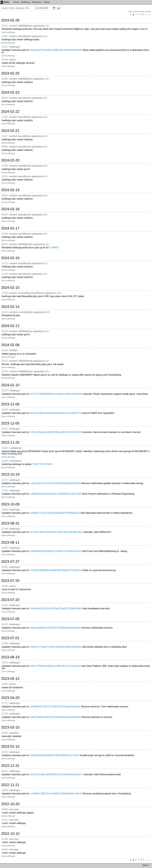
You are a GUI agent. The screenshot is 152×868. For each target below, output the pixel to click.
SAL (5, 2)
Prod (16, 2)
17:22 (5, 714)
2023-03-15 (10, 727)
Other (47, 2)
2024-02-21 (10, 131)
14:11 (5, 312)
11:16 (5, 274)
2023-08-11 (10, 542)
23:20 (5, 331)
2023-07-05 (10, 619)
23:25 (5, 752)
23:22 (5, 26)
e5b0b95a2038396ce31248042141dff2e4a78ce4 (56, 551)
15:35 (5, 567)
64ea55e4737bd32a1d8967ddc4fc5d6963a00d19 (56, 50)
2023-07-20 (10, 600)
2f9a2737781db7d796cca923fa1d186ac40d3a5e (56, 647)
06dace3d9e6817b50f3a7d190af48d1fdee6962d (56, 628)
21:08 (5, 529)
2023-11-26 (10, 442)
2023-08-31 (10, 523)
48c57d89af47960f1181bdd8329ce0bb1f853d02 (56, 717)
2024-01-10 (10, 385)
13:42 (5, 663)
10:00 (5, 60)
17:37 (5, 703)
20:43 (5, 850)
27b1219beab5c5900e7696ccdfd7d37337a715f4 (56, 432)
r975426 (48, 464)
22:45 (5, 605)
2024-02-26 (10, 20)
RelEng (25, 2)
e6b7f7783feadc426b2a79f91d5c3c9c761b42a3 (56, 666)
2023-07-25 (10, 581)
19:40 (5, 410)
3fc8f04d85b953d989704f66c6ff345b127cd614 (55, 755)
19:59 (5, 809)
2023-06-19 (10, 657)
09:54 (5, 196)
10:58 (5, 510)
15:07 (5, 36)
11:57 (5, 136)
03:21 (5, 771)
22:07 (5, 391)
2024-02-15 (10, 288)
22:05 (5, 79)
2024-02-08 (10, 345)
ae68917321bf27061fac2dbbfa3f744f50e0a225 (55, 513)
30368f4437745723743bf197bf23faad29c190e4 (55, 707)
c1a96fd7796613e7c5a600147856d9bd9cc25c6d (56, 794)
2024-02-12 (10, 326)
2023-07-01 (10, 638)
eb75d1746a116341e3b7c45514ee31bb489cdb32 (57, 532)
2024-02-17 (10, 228)
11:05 (5, 176)
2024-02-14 (10, 307)
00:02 (5, 244)
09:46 (5, 147)
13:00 (5, 548)
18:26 (5, 684)
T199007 (54, 248)
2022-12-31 (10, 766)
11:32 (5, 117)
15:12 (5, 429)
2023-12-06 (10, 404)
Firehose (37, 2)
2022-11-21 (10, 785)
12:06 (5, 643)
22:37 (5, 361)
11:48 (5, 166)
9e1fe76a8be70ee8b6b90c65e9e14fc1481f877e (56, 413)
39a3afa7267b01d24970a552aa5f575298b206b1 (56, 608)
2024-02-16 (10, 258)
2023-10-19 (10, 474)
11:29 (5, 293)
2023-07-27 (10, 562)
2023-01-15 (10, 746)
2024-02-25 (10, 73)
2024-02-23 (10, 92)
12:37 (5, 480)
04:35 (5, 733)
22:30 (5, 371)
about (145, 865)
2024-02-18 (10, 209)
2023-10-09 (10, 504)
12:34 (5, 491)
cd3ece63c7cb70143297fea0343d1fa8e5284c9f (56, 483)
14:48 (5, 461)
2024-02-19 (10, 190)
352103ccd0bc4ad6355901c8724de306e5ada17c (56, 774)
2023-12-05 (10, 423)
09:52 (5, 215)
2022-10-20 (10, 804)
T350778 (37, 464)
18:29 (5, 790)
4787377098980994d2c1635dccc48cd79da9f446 (56, 394)
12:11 (5, 47)
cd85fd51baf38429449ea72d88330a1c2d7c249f (56, 494)
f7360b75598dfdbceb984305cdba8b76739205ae (56, 570)
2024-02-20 (10, 160)
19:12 (5, 820)
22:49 (5, 350)
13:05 (5, 586)
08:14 (5, 98)
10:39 (5, 234)
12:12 (5, 263)
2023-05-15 (10, 679)
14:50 (5, 448)
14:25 (5, 624)
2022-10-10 (10, 834)
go (59, 8)
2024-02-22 (10, 112)
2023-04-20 (10, 698)
